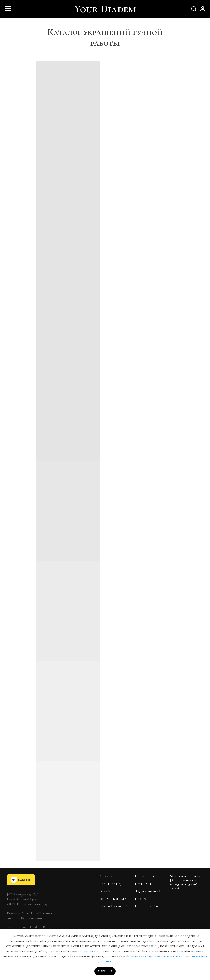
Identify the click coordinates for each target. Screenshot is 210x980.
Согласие (107, 876)
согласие (86, 951)
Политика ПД (110, 884)
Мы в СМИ (143, 884)
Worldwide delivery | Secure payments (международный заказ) (185, 882)
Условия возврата (113, 899)
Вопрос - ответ (145, 876)
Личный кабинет (113, 906)
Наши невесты (147, 906)
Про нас (141, 899)
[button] (194, 9)
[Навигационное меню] (8, 9)
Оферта (105, 891)
